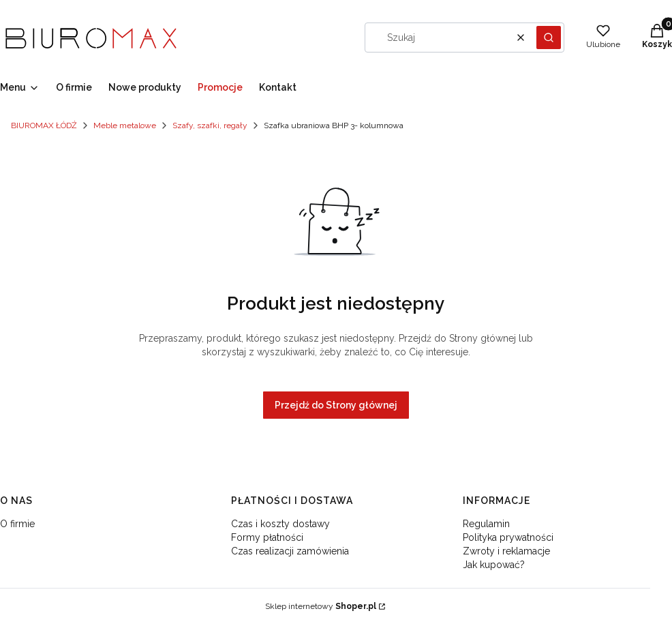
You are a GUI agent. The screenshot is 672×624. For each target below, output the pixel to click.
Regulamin (486, 524)
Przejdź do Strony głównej (336, 405)
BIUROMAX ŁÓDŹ (44, 125)
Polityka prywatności (508, 537)
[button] (549, 38)
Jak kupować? (494, 565)
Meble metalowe (125, 125)
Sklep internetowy (321, 606)
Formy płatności (267, 537)
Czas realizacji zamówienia (290, 551)
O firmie (17, 524)
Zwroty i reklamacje (506, 551)
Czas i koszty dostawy (280, 524)
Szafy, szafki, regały (210, 125)
